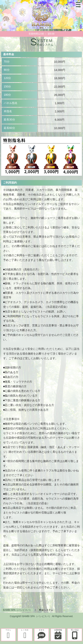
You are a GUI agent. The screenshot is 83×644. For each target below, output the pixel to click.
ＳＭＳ (42, 634)
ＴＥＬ (8, 634)
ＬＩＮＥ (25, 634)
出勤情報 (58, 634)
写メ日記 (75, 634)
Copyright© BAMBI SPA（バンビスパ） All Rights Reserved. (41, 616)
